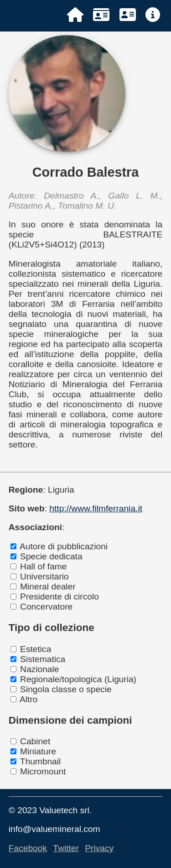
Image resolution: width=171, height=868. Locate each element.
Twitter (66, 848)
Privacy (99, 848)
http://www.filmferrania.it (96, 508)
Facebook (28, 848)
